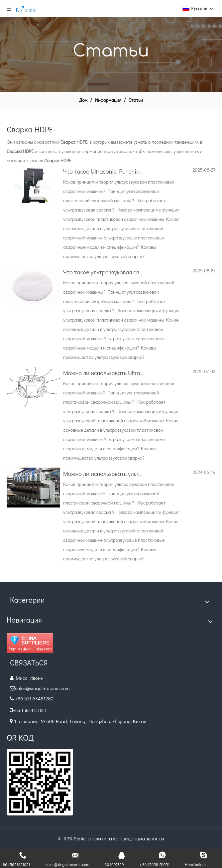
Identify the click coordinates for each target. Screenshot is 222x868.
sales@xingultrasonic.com (43, 688)
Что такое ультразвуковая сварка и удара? (120, 272)
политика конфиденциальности (127, 838)
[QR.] (40, 782)
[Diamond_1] (30, 643)
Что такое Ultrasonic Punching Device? (114, 171)
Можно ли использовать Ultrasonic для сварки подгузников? (142, 373)
